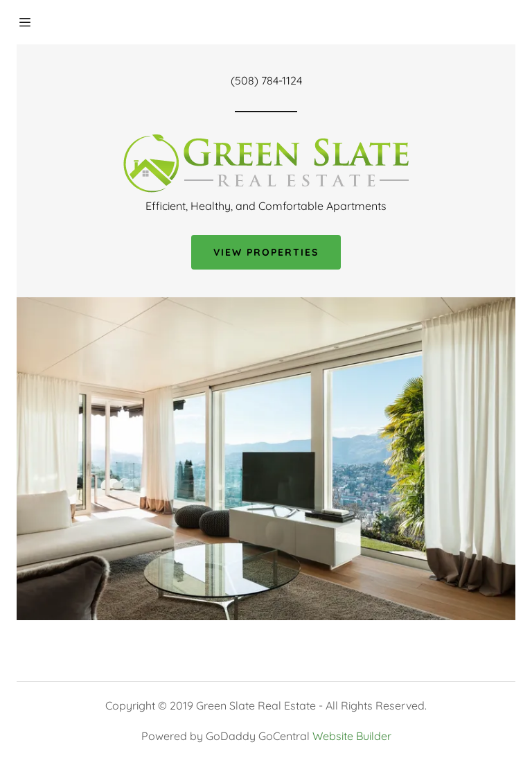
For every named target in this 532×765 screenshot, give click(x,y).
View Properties (266, 252)
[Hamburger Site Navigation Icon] (40, 22)
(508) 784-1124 (266, 80)
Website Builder (352, 736)
